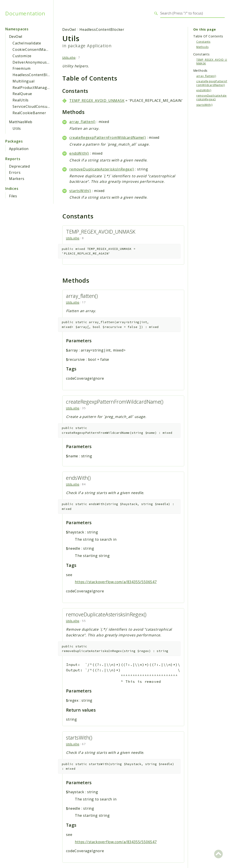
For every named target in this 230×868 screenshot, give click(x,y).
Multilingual (24, 81)
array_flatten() (82, 122)
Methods (202, 47)
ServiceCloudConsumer (33, 106)
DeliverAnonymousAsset (35, 62)
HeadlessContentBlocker (35, 75)
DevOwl (16, 37)
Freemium (21, 68)
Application (19, 149)
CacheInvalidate (27, 43)
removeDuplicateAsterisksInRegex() (102, 169)
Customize (22, 56)
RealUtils (21, 100)
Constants (203, 42)
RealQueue (22, 94)
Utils (17, 128)
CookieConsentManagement (38, 49)
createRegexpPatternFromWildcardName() (108, 137)
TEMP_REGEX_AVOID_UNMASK (97, 101)
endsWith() (79, 153)
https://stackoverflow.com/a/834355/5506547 (116, 582)
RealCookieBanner (29, 113)
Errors (15, 172)
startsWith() (80, 191)
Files (13, 196)
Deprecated (19, 166)
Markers (17, 179)
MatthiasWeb (21, 122)
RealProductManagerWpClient (40, 88)
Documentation (25, 13)
